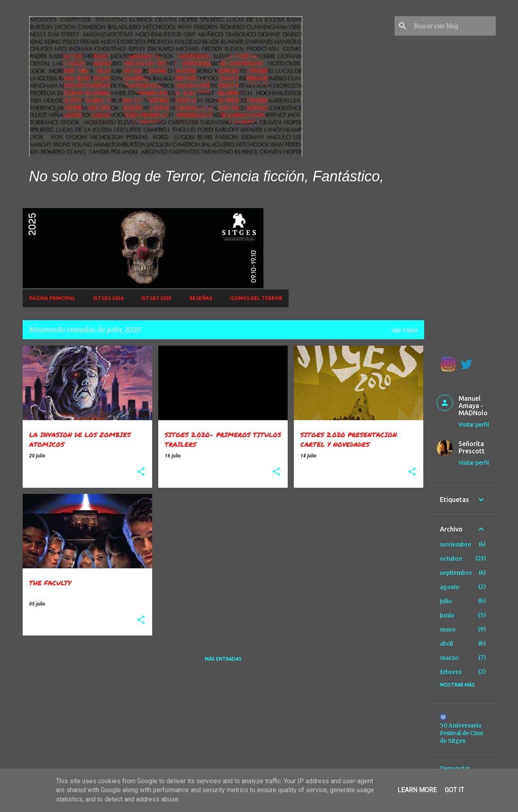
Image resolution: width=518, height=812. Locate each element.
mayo (448, 629)
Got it (454, 790)
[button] (141, 472)
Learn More (417, 790)
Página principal (52, 298)
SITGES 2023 (156, 298)
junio (447, 615)
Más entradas (223, 659)
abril (446, 644)
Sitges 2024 (108, 298)
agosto (450, 587)
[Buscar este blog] (453, 26)
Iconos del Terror (256, 298)
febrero (451, 672)
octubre (451, 559)
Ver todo (405, 331)
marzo (449, 658)
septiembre (456, 573)
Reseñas (201, 298)
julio (446, 601)
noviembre (455, 544)
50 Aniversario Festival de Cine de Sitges (462, 733)
